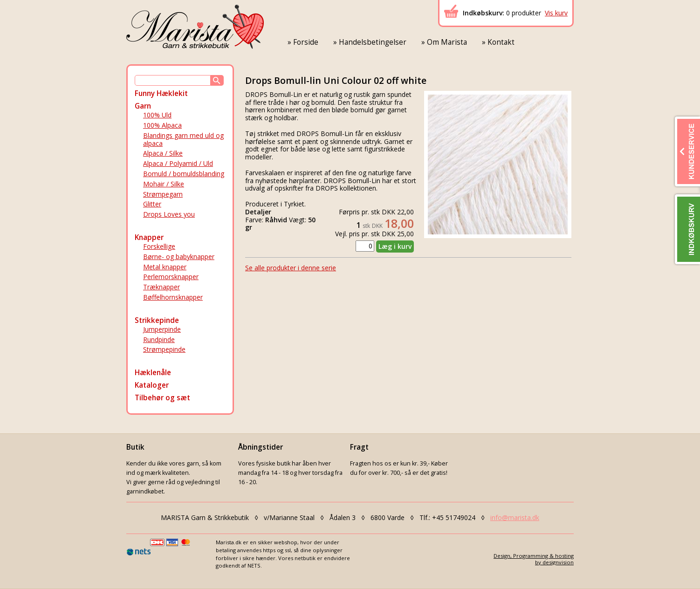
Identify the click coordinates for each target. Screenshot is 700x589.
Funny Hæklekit (161, 93)
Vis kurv (556, 13)
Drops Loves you (169, 214)
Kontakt (501, 42)
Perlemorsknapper (171, 277)
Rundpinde (159, 339)
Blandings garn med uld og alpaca (183, 139)
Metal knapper (165, 267)
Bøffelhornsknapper (173, 297)
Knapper (149, 237)
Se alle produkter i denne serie (291, 268)
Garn (143, 106)
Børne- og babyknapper (179, 257)
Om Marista (447, 42)
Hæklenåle (153, 373)
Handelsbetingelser (373, 42)
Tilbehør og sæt (162, 398)
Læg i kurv (395, 246)
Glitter (152, 204)
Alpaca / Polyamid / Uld (178, 163)
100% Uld (157, 115)
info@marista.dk (515, 517)
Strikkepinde (157, 320)
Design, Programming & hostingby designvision (534, 559)
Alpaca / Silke (163, 153)
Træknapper (161, 287)
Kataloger (152, 385)
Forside (306, 42)
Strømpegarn (163, 194)
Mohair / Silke (164, 184)
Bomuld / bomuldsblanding (184, 174)
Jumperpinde (162, 329)
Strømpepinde (164, 349)
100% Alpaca (162, 125)
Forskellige (159, 246)
